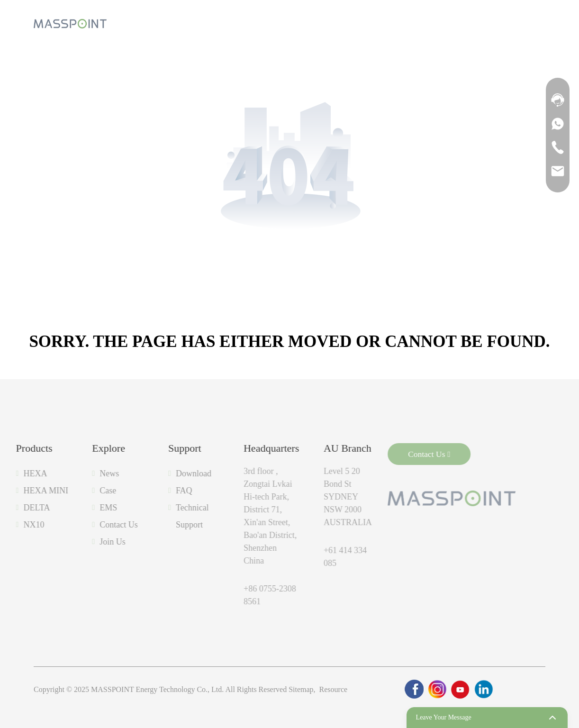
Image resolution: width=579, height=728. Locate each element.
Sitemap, (303, 689)
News (85, 473)
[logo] (70, 24)
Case (83, 491)
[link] (414, 689)
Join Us (88, 542)
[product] (178, 24)
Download (169, 473)
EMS (84, 508)
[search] (512, 24)
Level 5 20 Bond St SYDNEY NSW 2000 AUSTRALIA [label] (323, 497)
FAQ (159, 491)
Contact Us (94, 525)
